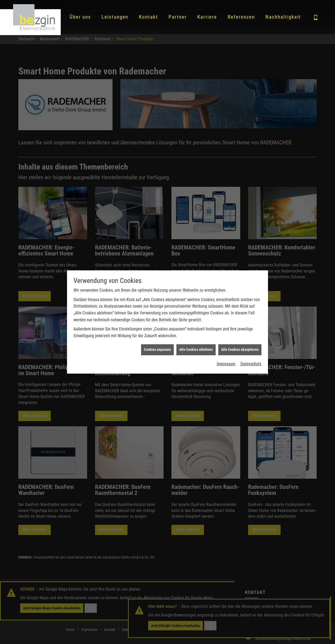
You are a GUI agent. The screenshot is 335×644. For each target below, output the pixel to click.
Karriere (207, 17)
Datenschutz (251, 360)
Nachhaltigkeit (283, 17)
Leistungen (115, 17)
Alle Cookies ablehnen (196, 346)
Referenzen (241, 17)
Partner (178, 17)
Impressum (226, 360)
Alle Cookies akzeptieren (240, 346)
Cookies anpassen (157, 346)
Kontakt (149, 17)
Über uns (80, 17)
